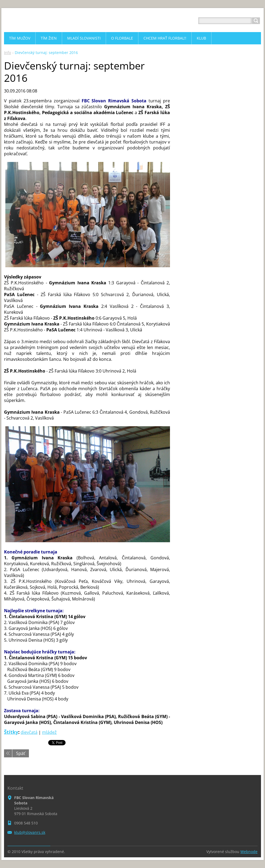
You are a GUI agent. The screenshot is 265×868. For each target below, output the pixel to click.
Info (7, 53)
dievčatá (29, 732)
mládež (49, 732)
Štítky (11, 732)
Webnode (249, 852)
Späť (21, 753)
